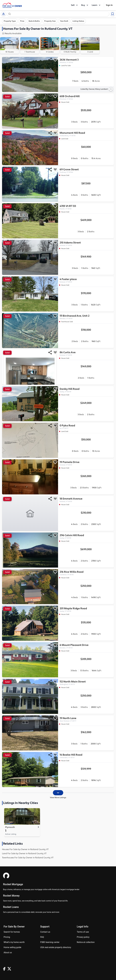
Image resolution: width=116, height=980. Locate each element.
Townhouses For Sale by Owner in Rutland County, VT (28, 858)
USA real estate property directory (56, 947)
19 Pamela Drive (86, 463)
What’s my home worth (14, 942)
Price (22, 21)
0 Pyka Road (86, 427)
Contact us (45, 932)
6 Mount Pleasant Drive (86, 646)
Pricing (7, 937)
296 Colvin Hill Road (86, 536)
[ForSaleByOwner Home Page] (12, 5)
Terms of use (83, 932)
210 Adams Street (86, 244)
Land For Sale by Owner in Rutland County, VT (24, 854)
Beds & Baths (34, 21)
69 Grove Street (86, 171)
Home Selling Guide (12, 947)
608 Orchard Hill (86, 97)
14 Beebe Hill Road (86, 756)
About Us (8, 952)
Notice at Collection (86, 942)
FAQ (42, 937)
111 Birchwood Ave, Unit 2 (86, 317)
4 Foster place (86, 280)
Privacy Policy (83, 937)
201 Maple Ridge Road (86, 610)
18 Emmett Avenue (86, 500)
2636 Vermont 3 (86, 61)
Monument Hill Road (86, 134)
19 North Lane (86, 719)
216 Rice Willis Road (86, 573)
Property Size (50, 21)
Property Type (10, 21)
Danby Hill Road (86, 390)
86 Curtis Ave (86, 354)
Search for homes (12, 932)
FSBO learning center (50, 942)
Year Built (64, 21)
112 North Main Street (86, 683)
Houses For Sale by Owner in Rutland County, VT (25, 849)
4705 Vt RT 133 (86, 207)
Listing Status (78, 21)
